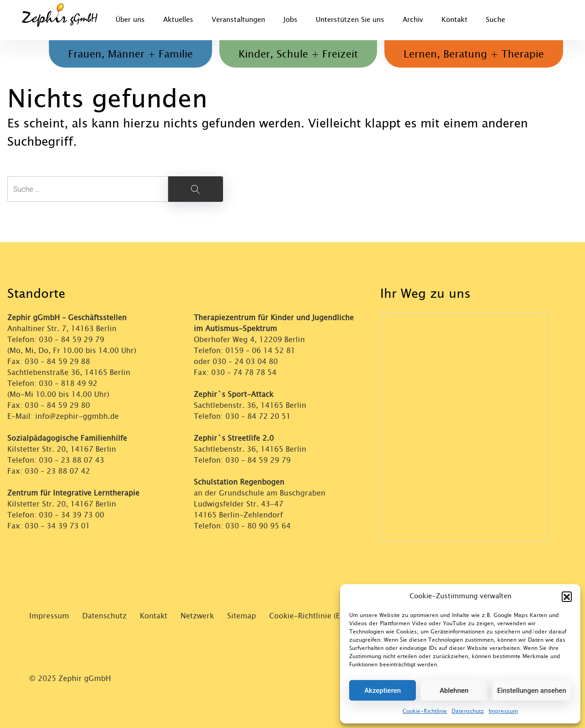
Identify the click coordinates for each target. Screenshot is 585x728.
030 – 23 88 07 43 (72, 460)
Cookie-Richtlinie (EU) (308, 616)
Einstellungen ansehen (532, 691)
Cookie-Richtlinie (425, 711)
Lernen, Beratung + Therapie (474, 54)
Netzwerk (197, 616)
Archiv (413, 20)
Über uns (130, 20)
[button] (567, 596)
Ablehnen (454, 691)
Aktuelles (178, 20)
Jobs (290, 20)
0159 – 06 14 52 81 (260, 351)
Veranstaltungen (238, 20)
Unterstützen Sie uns (350, 20)
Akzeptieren (383, 691)
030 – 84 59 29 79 (72, 340)
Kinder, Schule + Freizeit (298, 54)
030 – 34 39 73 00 (72, 515)
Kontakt (455, 20)
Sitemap (242, 616)
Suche (495, 20)
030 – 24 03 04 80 (246, 361)
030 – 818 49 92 (68, 383)
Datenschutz (468, 711)
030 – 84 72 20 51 (258, 416)
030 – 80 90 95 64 (258, 526)
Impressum (503, 711)
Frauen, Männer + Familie (130, 54)
